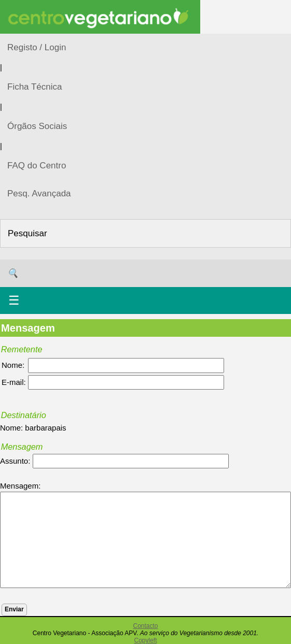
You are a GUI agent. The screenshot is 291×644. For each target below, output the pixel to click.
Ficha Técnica (35, 87)
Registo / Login (37, 47)
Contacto (145, 626)
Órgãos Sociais (37, 126)
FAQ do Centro (37, 166)
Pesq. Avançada (39, 194)
